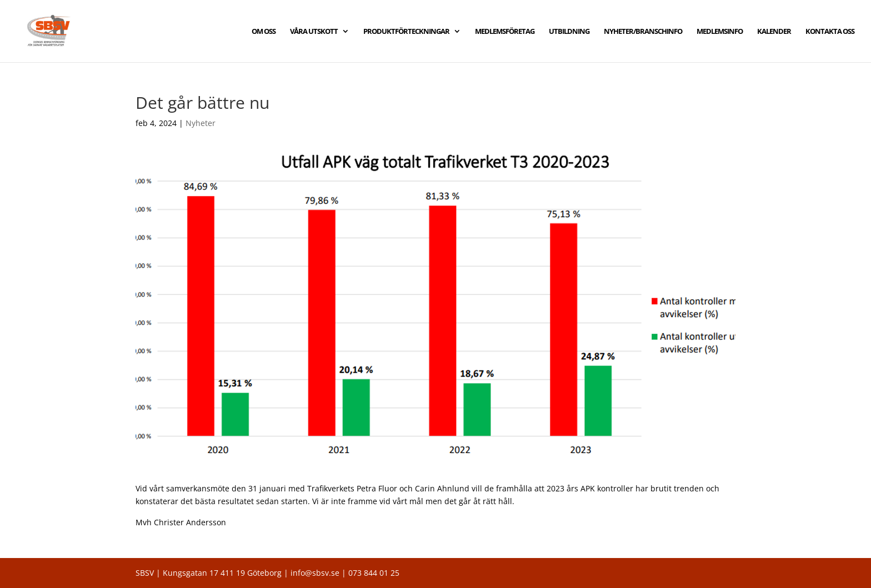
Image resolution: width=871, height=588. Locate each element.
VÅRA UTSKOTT (314, 32)
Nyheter (201, 123)
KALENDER (774, 32)
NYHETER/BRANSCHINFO (643, 32)
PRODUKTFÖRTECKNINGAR (406, 32)
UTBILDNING (569, 32)
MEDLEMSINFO (720, 32)
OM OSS (264, 32)
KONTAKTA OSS (830, 32)
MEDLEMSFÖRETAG (505, 32)
